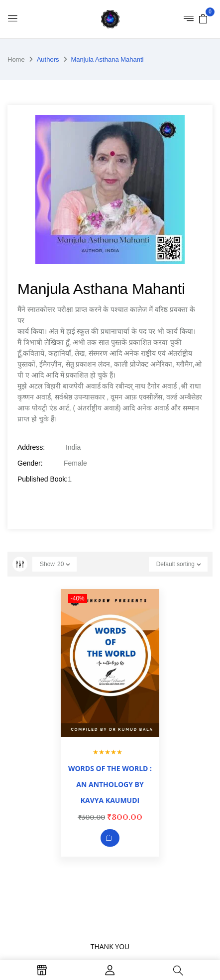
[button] (203, 18)
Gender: (30, 463)
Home (16, 59)
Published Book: (43, 479)
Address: (31, 447)
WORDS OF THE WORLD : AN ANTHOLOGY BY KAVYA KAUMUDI (110, 784)
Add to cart (110, 838)
